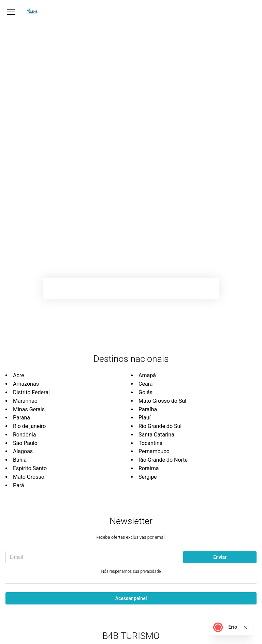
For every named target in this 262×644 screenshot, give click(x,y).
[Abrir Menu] (11, 12)
